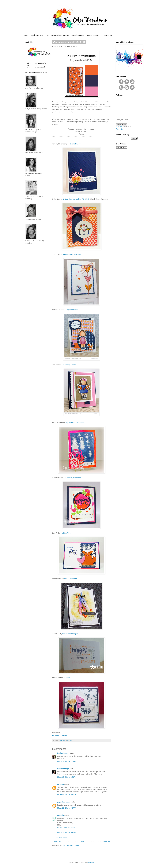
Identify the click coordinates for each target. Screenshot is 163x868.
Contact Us (108, 35)
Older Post (106, 842)
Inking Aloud (67, 533)
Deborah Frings (63, 769)
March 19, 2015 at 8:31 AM (67, 777)
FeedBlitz (119, 129)
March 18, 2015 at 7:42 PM (67, 761)
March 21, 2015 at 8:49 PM (67, 795)
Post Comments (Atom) (70, 846)
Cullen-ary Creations (73, 478)
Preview (119, 127)
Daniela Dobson (63, 753)
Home (26, 35)
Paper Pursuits (72, 310)
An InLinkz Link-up (59, 735)
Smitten (67, 678)
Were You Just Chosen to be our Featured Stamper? (65, 35)
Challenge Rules (37, 35)
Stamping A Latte (69, 365)
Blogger (91, 862)
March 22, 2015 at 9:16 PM (67, 832)
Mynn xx (61, 784)
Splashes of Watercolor (75, 423)
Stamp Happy (75, 144)
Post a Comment (61, 837)
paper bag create (64, 802)
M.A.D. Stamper (71, 578)
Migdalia (61, 815)
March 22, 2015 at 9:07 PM (67, 808)
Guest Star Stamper (70, 634)
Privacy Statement (94, 35)
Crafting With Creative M (66, 827)
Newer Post (57, 842)
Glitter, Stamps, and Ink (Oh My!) (76, 199)
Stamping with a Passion (72, 254)
